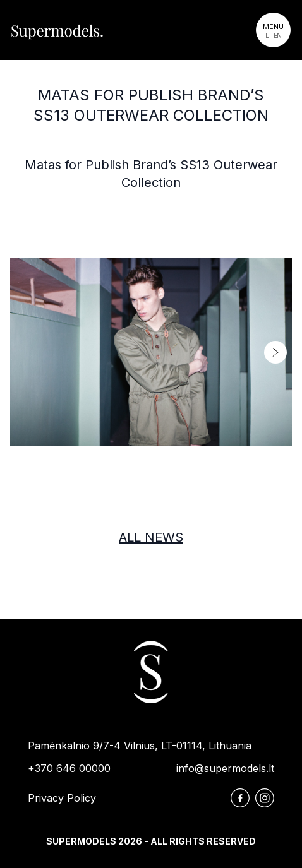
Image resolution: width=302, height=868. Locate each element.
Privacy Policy (62, 798)
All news (151, 537)
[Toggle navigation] (273, 30)
